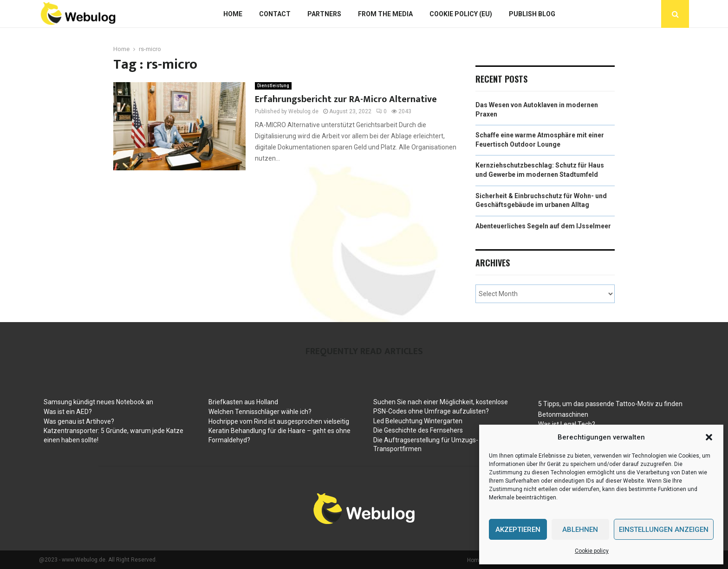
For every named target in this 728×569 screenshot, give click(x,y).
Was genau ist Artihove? (79, 421)
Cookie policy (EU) (461, 14)
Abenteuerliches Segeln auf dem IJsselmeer (543, 226)
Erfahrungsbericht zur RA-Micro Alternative (346, 99)
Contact (275, 14)
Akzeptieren (518, 530)
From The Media (385, 14)
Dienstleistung (273, 86)
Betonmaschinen (563, 414)
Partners (324, 14)
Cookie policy (592, 551)
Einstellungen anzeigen (664, 530)
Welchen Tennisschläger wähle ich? (260, 412)
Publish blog (532, 14)
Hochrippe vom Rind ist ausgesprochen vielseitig (279, 421)
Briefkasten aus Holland (243, 402)
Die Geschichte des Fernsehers (418, 430)
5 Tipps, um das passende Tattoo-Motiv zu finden (610, 404)
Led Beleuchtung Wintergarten (418, 421)
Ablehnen (580, 530)
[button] (709, 437)
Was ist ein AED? (68, 412)
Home (233, 14)
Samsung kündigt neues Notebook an (98, 402)
